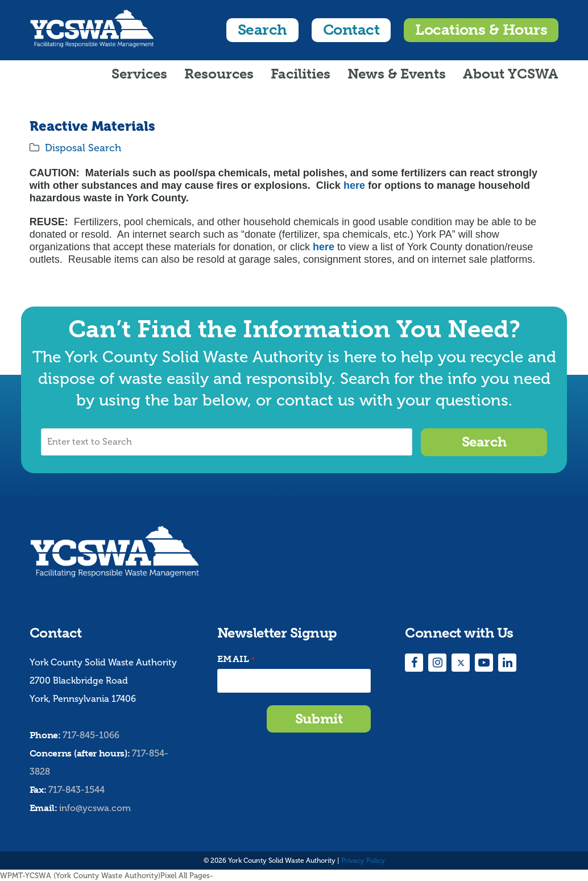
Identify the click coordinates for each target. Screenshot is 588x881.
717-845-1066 (91, 735)
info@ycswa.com (95, 807)
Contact (351, 30)
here (354, 185)
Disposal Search (83, 148)
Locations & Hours (481, 30)
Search (262, 30)
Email (236, 659)
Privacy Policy (363, 860)
